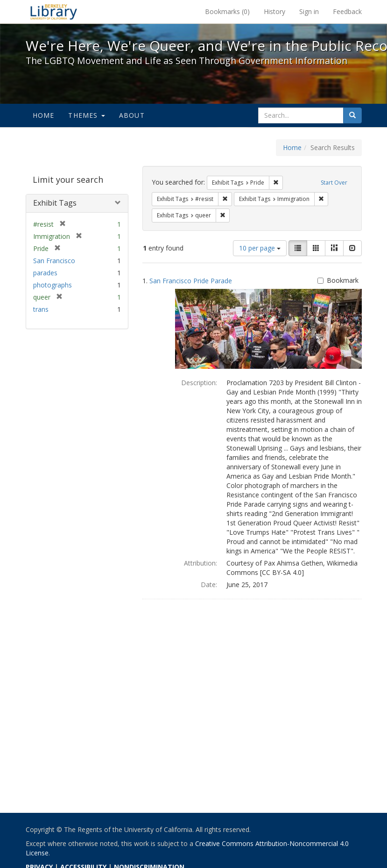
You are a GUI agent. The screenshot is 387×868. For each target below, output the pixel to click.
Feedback (347, 11)
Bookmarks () (227, 11)
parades (45, 273)
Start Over (334, 183)
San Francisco (54, 261)
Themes (86, 115)
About (132, 115)
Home (44, 115)
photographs (53, 285)
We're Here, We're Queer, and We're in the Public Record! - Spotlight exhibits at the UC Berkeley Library (54, 12)
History (274, 11)
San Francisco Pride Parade (191, 281)
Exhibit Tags (55, 203)
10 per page (260, 248)
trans (41, 309)
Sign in (309, 11)
